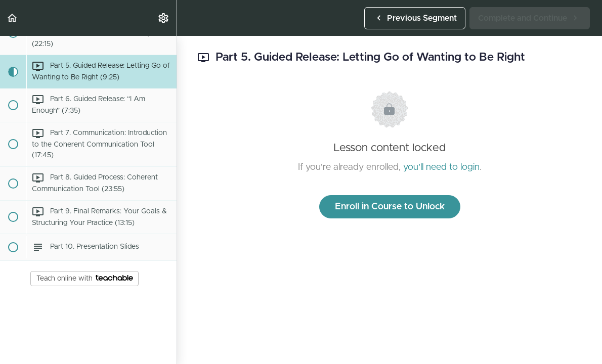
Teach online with (85, 279)
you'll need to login (441, 167)
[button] (13, 18)
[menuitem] (164, 18)
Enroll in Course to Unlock (390, 207)
